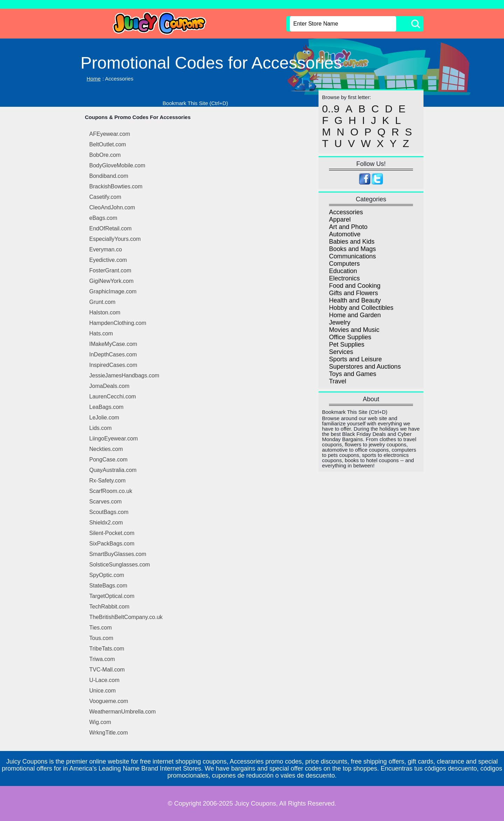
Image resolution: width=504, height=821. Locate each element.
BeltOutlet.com (108, 144)
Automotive (345, 234)
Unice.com (103, 691)
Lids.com (100, 428)
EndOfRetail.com (110, 228)
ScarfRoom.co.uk (111, 491)
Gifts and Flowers (353, 293)
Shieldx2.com (106, 523)
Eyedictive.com (108, 260)
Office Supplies (350, 337)
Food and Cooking (355, 286)
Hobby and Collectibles (361, 308)
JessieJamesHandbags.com (124, 375)
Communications (352, 256)
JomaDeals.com (109, 386)
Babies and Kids (352, 242)
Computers (344, 264)
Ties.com (100, 628)
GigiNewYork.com (111, 281)
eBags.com (103, 218)
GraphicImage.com (113, 291)
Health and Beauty (355, 300)
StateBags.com (108, 586)
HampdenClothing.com (118, 323)
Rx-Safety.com (107, 481)
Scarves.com (105, 502)
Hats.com (101, 333)
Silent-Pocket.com (112, 533)
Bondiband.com (109, 176)
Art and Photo (348, 227)
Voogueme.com (109, 701)
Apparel (340, 220)
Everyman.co (106, 249)
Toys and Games (353, 374)
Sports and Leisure (355, 359)
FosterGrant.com (110, 270)
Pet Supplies (347, 345)
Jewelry (340, 322)
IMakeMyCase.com (113, 344)
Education (343, 271)
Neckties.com (106, 449)
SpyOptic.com (107, 575)
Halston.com (105, 312)
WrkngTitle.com (108, 733)
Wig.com (100, 722)
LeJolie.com (104, 418)
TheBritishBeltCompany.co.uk (126, 617)
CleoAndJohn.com (112, 207)
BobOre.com (105, 155)
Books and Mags (352, 249)
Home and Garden (355, 315)
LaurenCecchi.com (113, 396)
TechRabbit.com (109, 607)
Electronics (344, 278)
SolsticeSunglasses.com (120, 565)
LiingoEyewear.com (114, 439)
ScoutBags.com (109, 512)
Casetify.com (105, 197)
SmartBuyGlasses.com (118, 554)
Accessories (346, 212)
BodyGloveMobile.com (117, 165)
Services (341, 352)
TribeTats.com (107, 649)
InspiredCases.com (113, 365)
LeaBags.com (106, 407)
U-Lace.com (104, 680)
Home (94, 79)
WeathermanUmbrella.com (122, 712)
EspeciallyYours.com (115, 239)
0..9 (331, 109)
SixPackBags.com (112, 544)
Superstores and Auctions (365, 367)
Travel (338, 381)
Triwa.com (102, 659)
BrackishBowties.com (116, 186)
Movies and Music (354, 330)
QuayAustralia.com (113, 470)
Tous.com (101, 638)
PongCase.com (108, 460)
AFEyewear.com (110, 134)
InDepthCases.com (113, 354)
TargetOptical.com (112, 596)
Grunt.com (102, 302)
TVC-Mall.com (107, 670)
